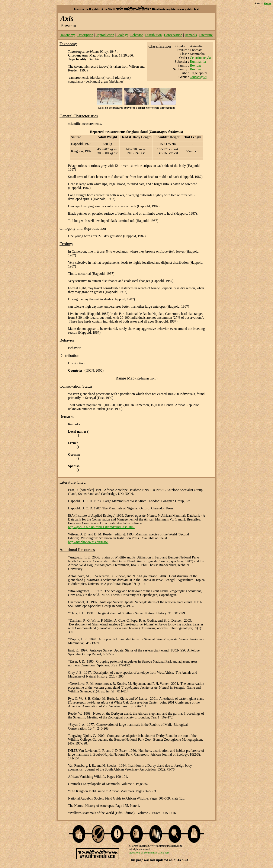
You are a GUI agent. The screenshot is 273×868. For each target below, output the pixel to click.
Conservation (173, 35)
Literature (206, 35)
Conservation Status (76, 386)
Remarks (191, 35)
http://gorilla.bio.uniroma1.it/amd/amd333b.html (101, 527)
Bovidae (195, 65)
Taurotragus (198, 77)
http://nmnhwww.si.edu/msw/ (88, 542)
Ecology (122, 35)
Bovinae (195, 69)
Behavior (137, 35)
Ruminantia (198, 62)
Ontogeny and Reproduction (83, 228)
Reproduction (105, 35)
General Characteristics (79, 116)
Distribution (153, 35)
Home (268, 3)
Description (85, 35)
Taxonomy (68, 35)
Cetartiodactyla (200, 58)
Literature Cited (73, 482)
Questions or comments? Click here (149, 853)
